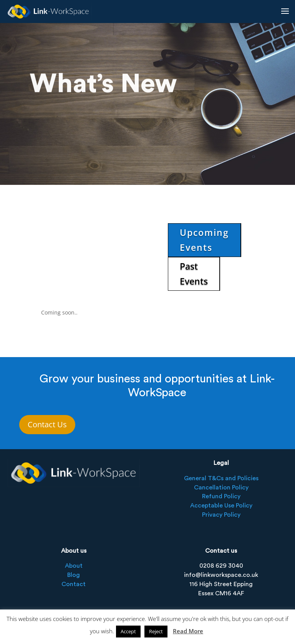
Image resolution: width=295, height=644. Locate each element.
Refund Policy (221, 496)
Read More (188, 631)
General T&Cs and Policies (221, 478)
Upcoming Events (204, 240)
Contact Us (47, 424)
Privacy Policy (221, 515)
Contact (74, 584)
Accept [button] (128, 631)
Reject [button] (156, 631)
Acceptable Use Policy (221, 506)
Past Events (194, 274)
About (74, 566)
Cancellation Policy (221, 488)
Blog (74, 575)
